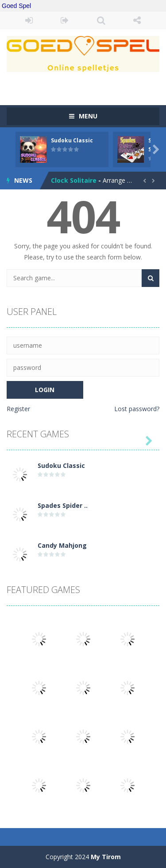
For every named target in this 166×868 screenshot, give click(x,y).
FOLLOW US (137, 20)
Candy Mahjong (62, 545)
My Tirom (106, 857)
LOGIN (29, 20)
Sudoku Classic (72, 140)
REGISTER (65, 20)
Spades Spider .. (63, 505)
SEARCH (101, 20)
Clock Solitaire (74, 180)
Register (18, 409)
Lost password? (137, 409)
